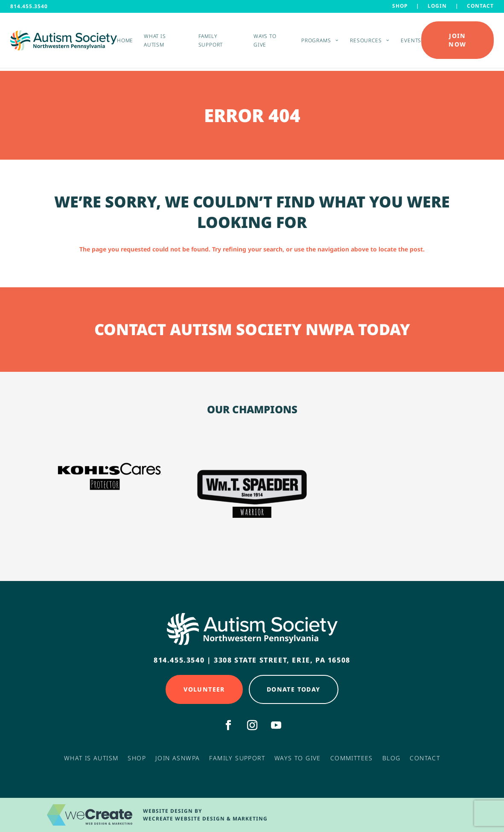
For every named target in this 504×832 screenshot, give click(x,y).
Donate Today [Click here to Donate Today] (294, 689)
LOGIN (437, 6)
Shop (400, 6)
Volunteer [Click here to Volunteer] (204, 689)
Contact (480, 6)
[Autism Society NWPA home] (64, 42)
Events (411, 42)
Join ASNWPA (178, 758)
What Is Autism (91, 758)
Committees (352, 758)
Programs (316, 42)
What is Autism (155, 42)
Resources (366, 42)
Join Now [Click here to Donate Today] (457, 42)
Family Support (211, 42)
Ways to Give (265, 42)
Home (125, 42)
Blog (392, 758)
